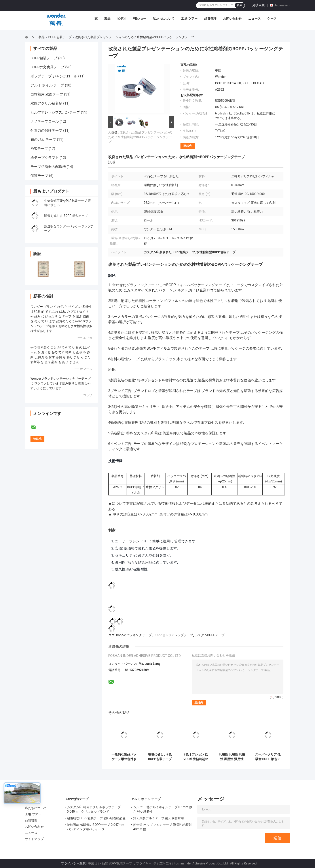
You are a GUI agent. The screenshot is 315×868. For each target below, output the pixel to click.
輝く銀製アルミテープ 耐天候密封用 (158, 818)
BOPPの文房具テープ (47, 67)
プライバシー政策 (73, 863)
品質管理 (210, 19)
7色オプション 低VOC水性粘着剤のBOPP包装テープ (196, 757)
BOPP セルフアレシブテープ (173, 635)
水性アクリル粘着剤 (46, 103)
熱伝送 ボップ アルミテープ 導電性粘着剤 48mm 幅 (162, 827)
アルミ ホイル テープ (47, 85)
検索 (240, 5)
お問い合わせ (232, 19)
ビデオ (122, 19)
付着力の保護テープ (46, 130)
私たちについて (164, 19)
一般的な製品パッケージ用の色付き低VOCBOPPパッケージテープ (124, 757)
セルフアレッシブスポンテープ (55, 112)
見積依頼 (258, 5)
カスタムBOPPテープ (210, 635)
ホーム (30, 37)
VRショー (140, 19)
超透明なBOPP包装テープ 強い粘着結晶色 (96, 818)
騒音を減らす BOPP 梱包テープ (66, 216)
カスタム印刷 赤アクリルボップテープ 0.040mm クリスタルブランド (94, 809)
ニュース (254, 19)
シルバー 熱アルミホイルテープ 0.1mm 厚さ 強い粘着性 (163, 809)
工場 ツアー (189, 19)
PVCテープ (39, 149)
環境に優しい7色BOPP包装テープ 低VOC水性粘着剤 (160, 757)
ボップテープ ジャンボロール (54, 76)
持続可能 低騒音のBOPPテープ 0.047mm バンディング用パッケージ (96, 827)
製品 (107, 19)
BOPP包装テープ (60, 37)
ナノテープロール (45, 121)
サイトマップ (34, 839)
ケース (272, 19)
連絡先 (188, 146)
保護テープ (39, 176)
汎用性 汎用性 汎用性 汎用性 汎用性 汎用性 (232, 757)
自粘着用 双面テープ (47, 94)
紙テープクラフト (45, 158)
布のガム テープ (43, 140)
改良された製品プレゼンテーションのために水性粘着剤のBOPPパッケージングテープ (140, 137)
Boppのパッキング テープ (134, 635)
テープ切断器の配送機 (48, 167)
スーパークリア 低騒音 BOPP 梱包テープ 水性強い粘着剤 (268, 757)
